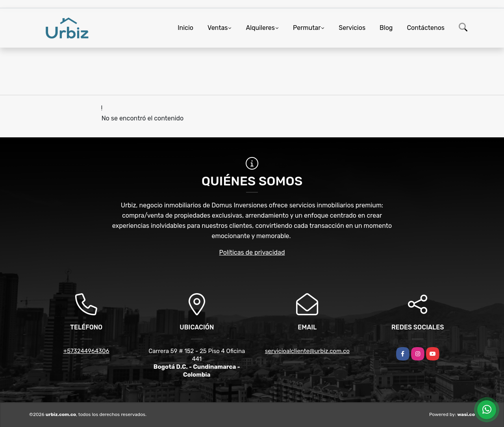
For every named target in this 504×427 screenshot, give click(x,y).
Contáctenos (426, 28)
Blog (386, 28)
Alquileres (260, 28)
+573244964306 (86, 351)
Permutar (307, 28)
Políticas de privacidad (252, 252)
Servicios (352, 28)
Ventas (218, 28)
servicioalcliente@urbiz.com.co (307, 351)
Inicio (185, 28)
